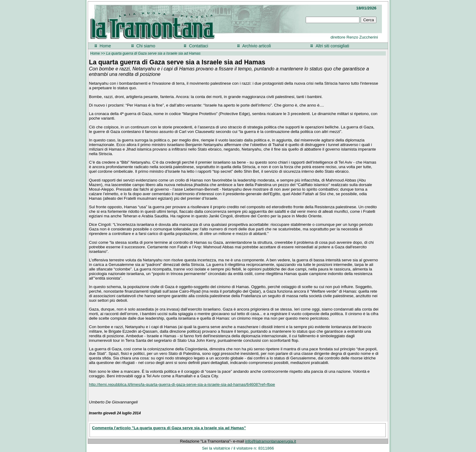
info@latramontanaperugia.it (271, 441)
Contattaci (199, 46)
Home (105, 46)
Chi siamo (146, 46)
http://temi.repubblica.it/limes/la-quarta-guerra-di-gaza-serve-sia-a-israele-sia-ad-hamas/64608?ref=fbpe (182, 384)
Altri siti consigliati (332, 46)
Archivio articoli (257, 46)
